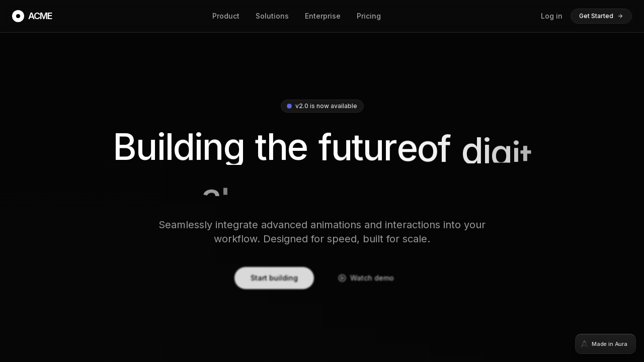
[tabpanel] (322, 181)
